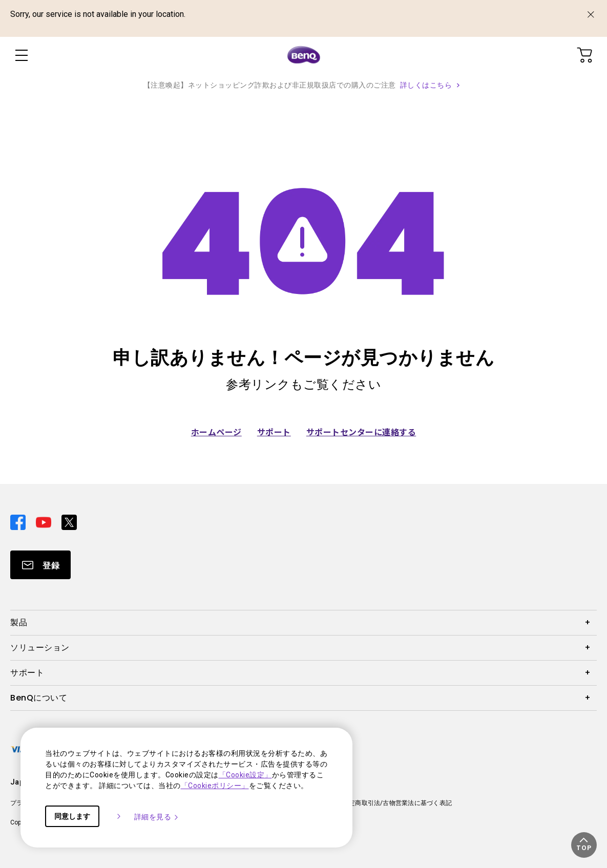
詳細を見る (157, 817)
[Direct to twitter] (69, 521)
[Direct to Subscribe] (40, 565)
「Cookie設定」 (245, 775)
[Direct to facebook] (19, 521)
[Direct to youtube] (45, 521)
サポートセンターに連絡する (361, 432)
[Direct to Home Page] (304, 55)
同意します (72, 816)
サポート (274, 432)
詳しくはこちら (426, 85)
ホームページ (216, 432)
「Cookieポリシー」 (215, 786)
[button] (584, 845)
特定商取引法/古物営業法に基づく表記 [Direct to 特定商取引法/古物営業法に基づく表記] (397, 803)
